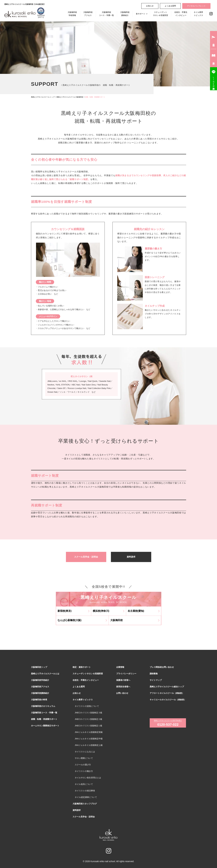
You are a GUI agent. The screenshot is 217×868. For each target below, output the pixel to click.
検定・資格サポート (82, 667)
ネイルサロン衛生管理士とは (88, 778)
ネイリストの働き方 (84, 771)
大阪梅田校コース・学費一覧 (106, 14)
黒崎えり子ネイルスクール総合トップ (167, 687)
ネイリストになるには (85, 752)
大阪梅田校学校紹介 (40, 680)
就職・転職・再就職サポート (44, 719)
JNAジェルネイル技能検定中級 (89, 739)
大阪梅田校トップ (39, 667)
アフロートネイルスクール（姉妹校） (167, 693)
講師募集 (154, 674)
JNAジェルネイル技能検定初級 (89, 732)
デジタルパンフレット (196, 6)
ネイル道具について (84, 784)
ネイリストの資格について (87, 706)
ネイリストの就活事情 (85, 791)
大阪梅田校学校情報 (72, 14)
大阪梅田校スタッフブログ (85, 804)
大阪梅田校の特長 (39, 700)
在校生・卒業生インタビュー (181, 14)
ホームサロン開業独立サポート (45, 726)
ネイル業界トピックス (198, 14)
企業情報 (120, 667)
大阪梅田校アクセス (88, 14)
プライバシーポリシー (126, 674)
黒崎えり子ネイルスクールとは (45, 674)
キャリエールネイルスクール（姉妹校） (168, 700)
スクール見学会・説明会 (86, 557)
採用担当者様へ (123, 687)
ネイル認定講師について (86, 797)
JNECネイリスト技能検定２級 (88, 719)
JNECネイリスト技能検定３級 (88, 713)
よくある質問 (170, 6)
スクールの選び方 (83, 765)
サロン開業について (84, 758)
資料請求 (131, 557)
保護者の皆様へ (123, 680)
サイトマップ (156, 680)
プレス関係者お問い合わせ (162, 667)
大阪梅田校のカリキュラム (43, 706)
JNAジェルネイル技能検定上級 (89, 745)
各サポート (141, 14)
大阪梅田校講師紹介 (125, 14)
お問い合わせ (122, 693)
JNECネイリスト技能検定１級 (88, 726)
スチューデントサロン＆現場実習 (161, 14)
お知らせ (150, 6)
